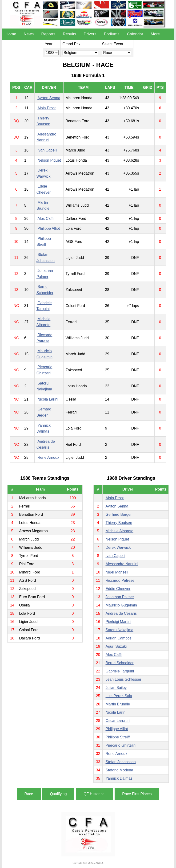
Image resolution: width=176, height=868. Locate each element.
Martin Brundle (118, 704)
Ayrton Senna (49, 98)
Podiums (112, 34)
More (155, 34)
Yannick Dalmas (119, 778)
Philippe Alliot (49, 228)
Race (29, 794)
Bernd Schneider (119, 663)
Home (11, 34)
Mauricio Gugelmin (121, 605)
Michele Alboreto (119, 531)
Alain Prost (46, 108)
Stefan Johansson (120, 762)
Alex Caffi (45, 219)
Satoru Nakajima (119, 630)
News (29, 34)
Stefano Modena (119, 770)
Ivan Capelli (47, 150)
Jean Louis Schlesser (123, 679)
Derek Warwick (118, 547)
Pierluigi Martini (118, 622)
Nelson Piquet (49, 160)
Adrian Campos (118, 638)
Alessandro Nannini (122, 564)
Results (70, 34)
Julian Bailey (116, 688)
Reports (48, 34)
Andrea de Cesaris (121, 613)
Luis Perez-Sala (119, 696)
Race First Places (137, 794)
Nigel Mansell (117, 572)
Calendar (135, 34)
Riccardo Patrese (120, 580)
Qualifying (58, 794)
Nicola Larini (48, 399)
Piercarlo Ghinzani (121, 745)
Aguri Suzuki (116, 646)
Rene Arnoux (48, 457)
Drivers (90, 34)
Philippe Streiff (118, 737)
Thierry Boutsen (119, 523)
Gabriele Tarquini (120, 671)
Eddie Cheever (118, 589)
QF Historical (94, 794)
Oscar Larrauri (117, 721)
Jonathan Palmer (120, 597)
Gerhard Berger (118, 514)
